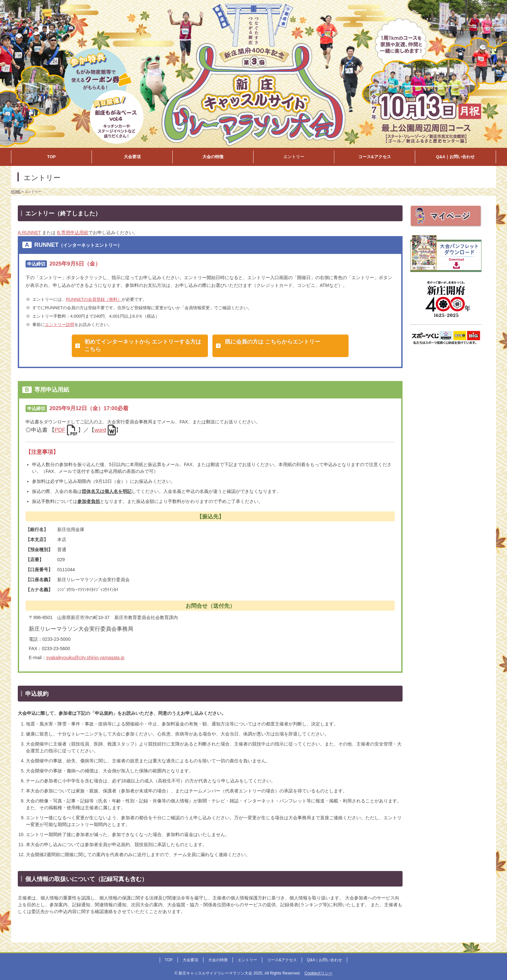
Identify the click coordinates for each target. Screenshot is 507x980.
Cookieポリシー (318, 973)
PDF (60, 430)
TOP (169, 960)
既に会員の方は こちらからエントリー (273, 342)
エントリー (247, 960)
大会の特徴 (218, 960)
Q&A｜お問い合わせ (324, 960)
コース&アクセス (282, 960)
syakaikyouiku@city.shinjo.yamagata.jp (85, 658)
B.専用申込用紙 (73, 233)
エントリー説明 (60, 325)
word (100, 430)
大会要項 (190, 960)
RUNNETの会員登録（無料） (94, 299)
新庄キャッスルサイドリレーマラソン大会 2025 (220, 973)
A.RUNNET (29, 233)
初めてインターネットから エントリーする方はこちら (143, 346)
